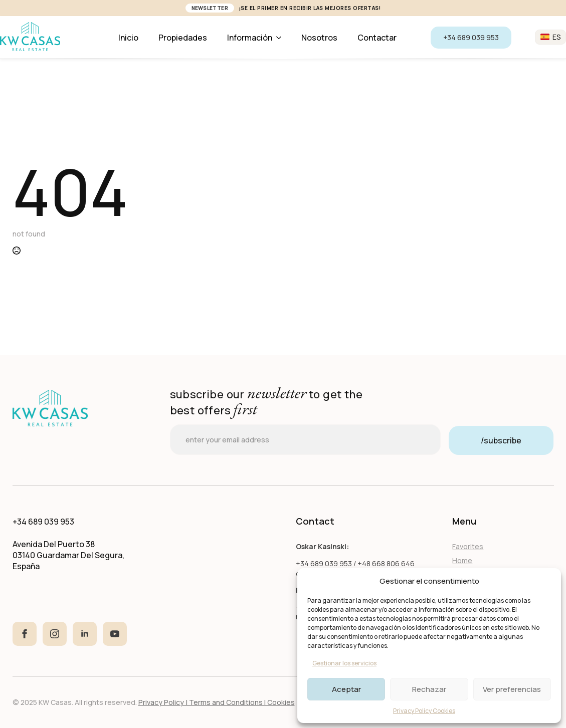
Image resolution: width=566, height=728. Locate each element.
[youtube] (115, 634)
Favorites (468, 546)
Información (250, 38)
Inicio (128, 38)
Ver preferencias (512, 689)
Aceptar (346, 689)
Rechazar (429, 689)
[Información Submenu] (282, 38)
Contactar (377, 38)
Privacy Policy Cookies (424, 711)
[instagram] (55, 634)
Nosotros (319, 38)
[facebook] (25, 634)
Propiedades (183, 38)
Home (462, 560)
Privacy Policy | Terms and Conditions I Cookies (217, 702)
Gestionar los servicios (344, 663)
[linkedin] (85, 634)
